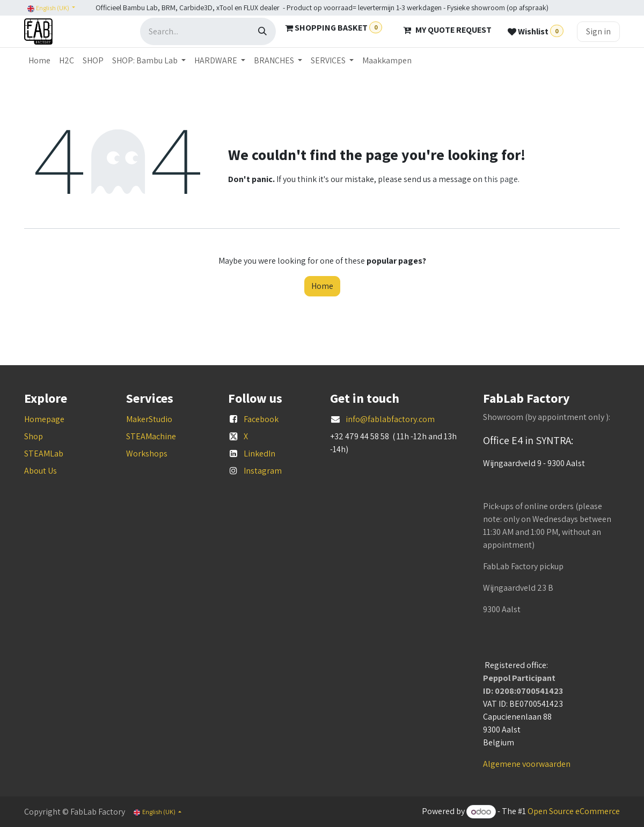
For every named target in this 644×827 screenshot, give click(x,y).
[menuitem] (39, 61)
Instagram (263, 471)
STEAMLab (44, 454)
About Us (41, 471)
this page (501, 179)
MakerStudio (149, 419)
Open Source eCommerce (574, 812)
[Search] (262, 31)
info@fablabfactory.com (390, 419)
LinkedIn (259, 454)
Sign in (598, 31)
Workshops (147, 454)
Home (322, 286)
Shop (34, 436)
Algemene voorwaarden (527, 764)
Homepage (44, 419)
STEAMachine (151, 436)
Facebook (261, 419)
